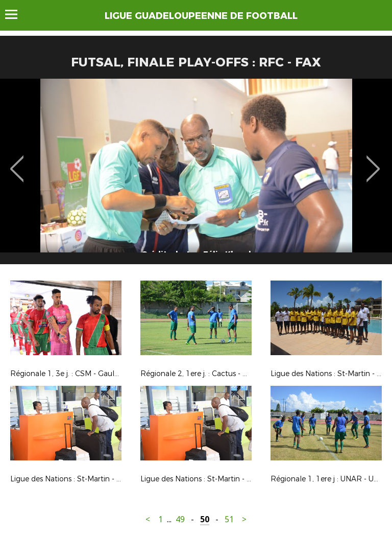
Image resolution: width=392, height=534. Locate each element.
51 (229, 519)
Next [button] (373, 161)
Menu (16, 14)
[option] (196, 175)
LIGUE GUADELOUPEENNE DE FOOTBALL (201, 16)
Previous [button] (17, 161)
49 (180, 519)
